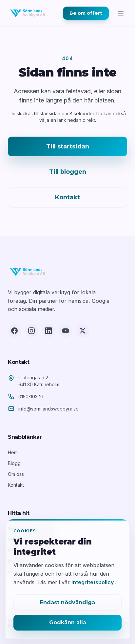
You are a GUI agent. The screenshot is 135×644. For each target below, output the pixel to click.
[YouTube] (66, 331)
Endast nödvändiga (67, 602)
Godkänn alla (68, 622)
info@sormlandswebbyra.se (48, 409)
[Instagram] (31, 331)
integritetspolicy (93, 582)
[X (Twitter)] (83, 331)
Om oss (16, 474)
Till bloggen (68, 172)
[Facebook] (14, 331)
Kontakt (67, 197)
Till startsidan (68, 146)
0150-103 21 (31, 397)
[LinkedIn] (48, 331)
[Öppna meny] (121, 13)
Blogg (14, 463)
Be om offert (86, 13)
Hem (13, 452)
